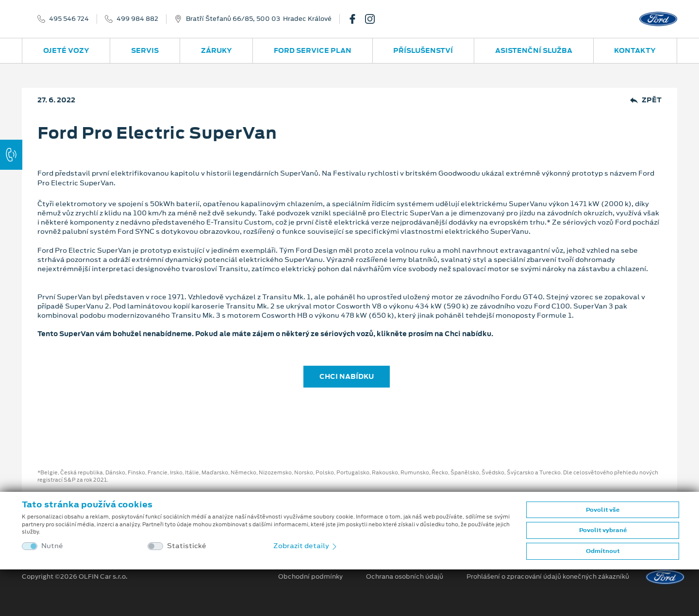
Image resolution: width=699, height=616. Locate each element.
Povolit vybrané (603, 530)
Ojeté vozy (66, 50)
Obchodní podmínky (310, 577)
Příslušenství (423, 50)
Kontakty (635, 50)
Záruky (216, 50)
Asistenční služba (534, 50)
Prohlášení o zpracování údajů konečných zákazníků (548, 577)
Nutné (52, 546)
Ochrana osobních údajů (405, 577)
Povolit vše (603, 510)
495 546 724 (69, 19)
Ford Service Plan (313, 50)
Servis (145, 50)
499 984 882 (137, 19)
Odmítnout (603, 551)
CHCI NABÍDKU (347, 376)
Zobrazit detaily (306, 546)
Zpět (646, 100)
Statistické (187, 546)
